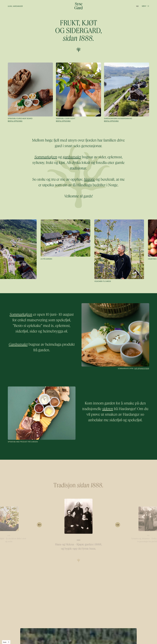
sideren (108, 410)
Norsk (5, 642)
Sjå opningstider (142, 368)
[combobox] (6, 642)
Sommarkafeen (21, 315)
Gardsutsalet (18, 345)
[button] (137, 6)
